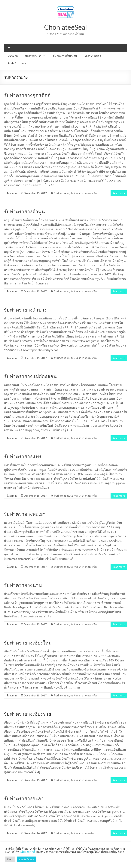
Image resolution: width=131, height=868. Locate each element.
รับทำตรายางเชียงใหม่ (28, 643)
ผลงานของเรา (93, 56)
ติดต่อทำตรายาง (17, 63)
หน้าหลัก (13, 56)
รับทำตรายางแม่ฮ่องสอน (30, 376)
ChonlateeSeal (65, 27)
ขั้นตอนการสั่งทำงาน (65, 56)
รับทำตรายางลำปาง (25, 310)
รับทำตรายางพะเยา (25, 514)
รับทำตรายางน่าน (23, 585)
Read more (119, 193)
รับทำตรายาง (62, 193)
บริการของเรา (35, 56)
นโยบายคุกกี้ (27, 852)
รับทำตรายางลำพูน (24, 211)
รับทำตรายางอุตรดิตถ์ (27, 95)
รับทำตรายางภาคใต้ (82, 833)
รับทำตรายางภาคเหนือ (84, 193)
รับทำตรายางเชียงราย (27, 714)
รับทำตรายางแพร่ (23, 456)
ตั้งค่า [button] (10, 859)
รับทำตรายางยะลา (24, 798)
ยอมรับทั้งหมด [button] (27, 859)
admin (13, 193)
